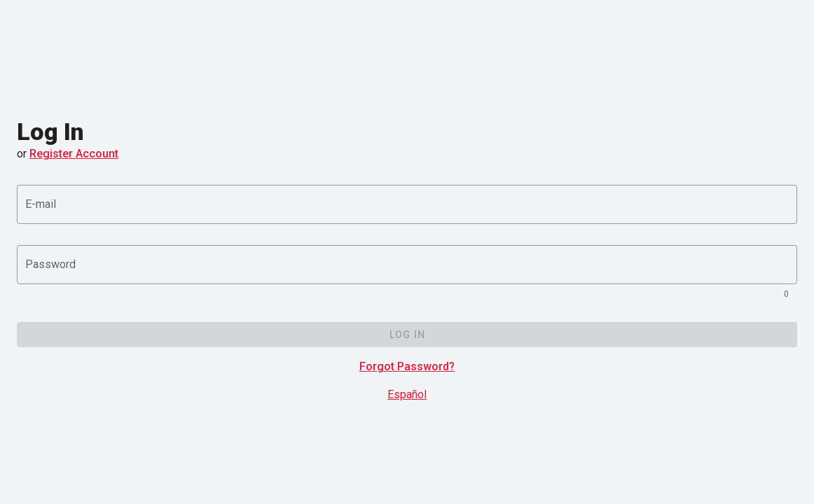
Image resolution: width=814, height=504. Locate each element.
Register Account (74, 154)
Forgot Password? (407, 366)
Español (407, 394)
